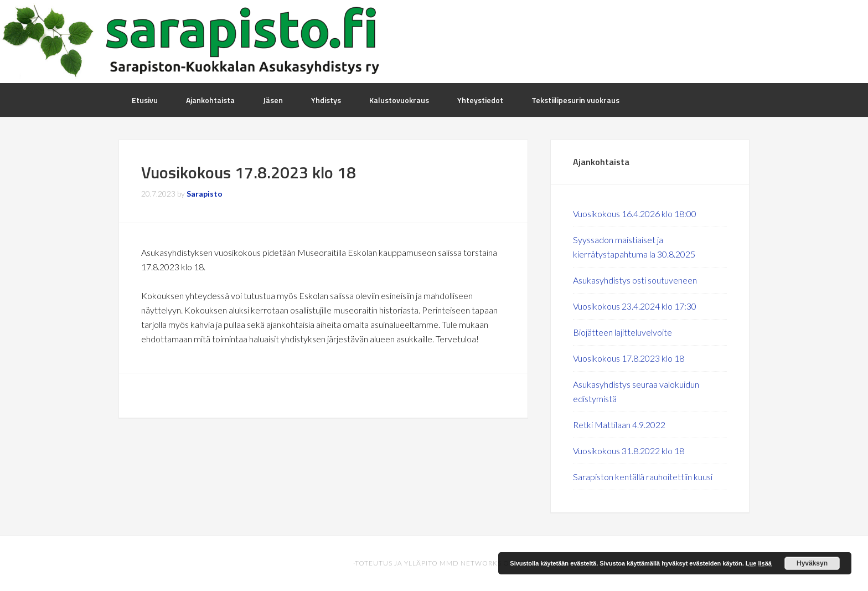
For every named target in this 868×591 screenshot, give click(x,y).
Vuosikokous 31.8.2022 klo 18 (629, 451)
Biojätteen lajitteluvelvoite (622, 332)
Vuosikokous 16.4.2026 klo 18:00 (635, 214)
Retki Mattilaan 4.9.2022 (619, 425)
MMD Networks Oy (476, 563)
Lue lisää (759, 563)
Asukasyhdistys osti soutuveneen (635, 280)
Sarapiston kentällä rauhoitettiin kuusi (643, 477)
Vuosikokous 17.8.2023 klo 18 (629, 358)
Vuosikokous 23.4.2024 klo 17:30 (635, 306)
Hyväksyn (812, 563)
